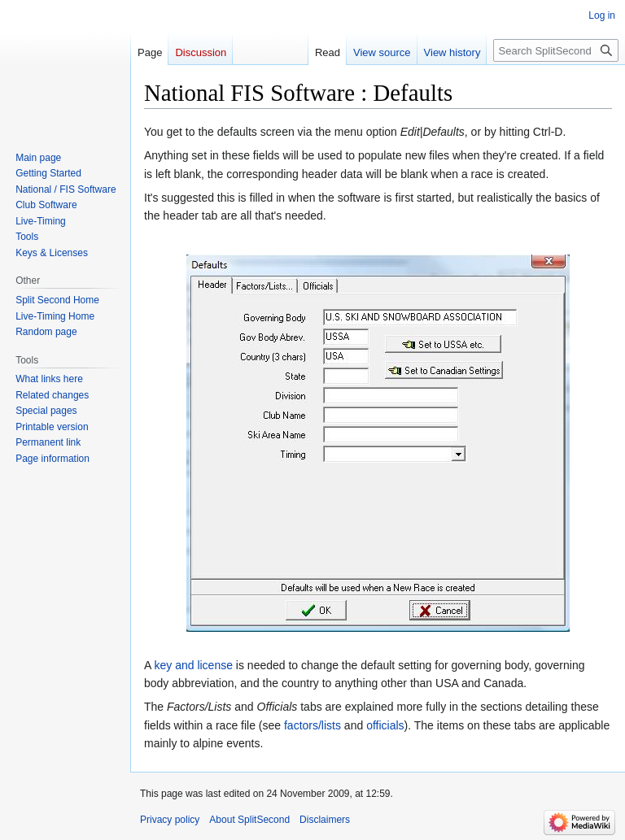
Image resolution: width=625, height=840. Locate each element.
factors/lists (312, 725)
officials (385, 725)
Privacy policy (170, 820)
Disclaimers (325, 820)
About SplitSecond (249, 820)
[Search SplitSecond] (556, 50)
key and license (193, 665)
